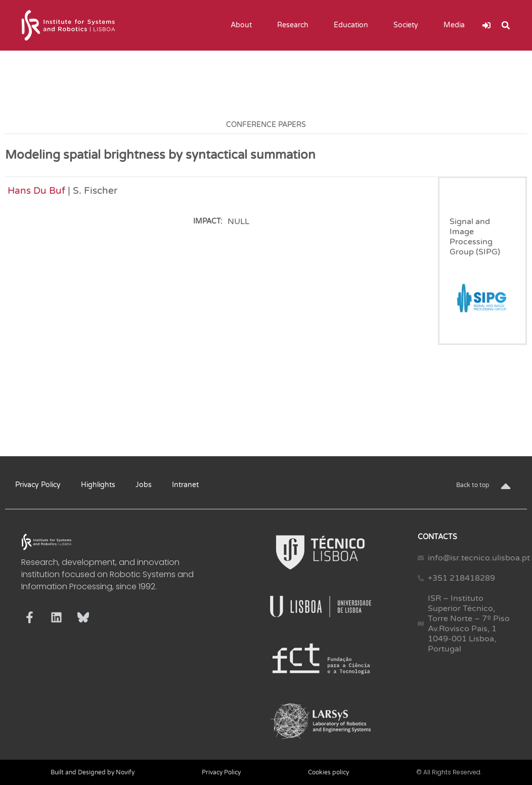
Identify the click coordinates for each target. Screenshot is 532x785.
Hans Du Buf (36, 190)
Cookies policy (328, 772)
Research (295, 25)
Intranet (185, 485)
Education (353, 25)
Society (408, 25)
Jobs (144, 485)
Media (457, 25)
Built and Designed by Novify (93, 772)
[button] (506, 25)
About (244, 25)
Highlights (98, 485)
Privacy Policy (38, 485)
